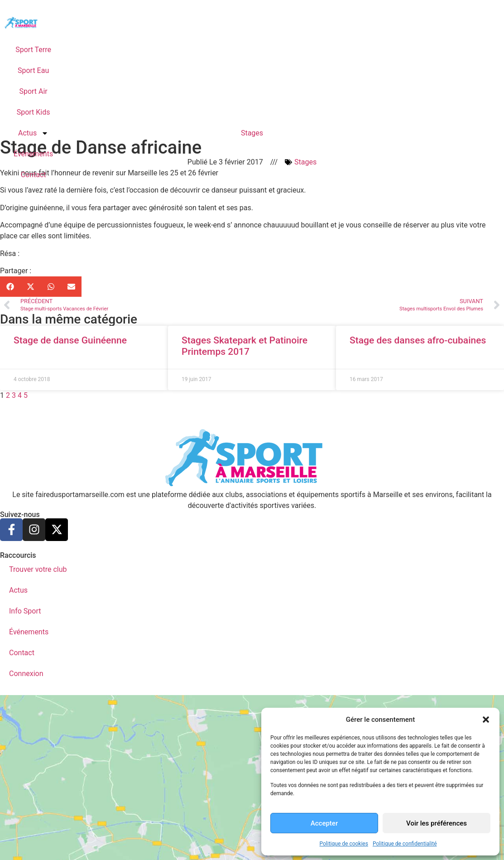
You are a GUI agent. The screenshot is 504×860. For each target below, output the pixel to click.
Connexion (26, 674)
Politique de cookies (344, 844)
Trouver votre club (38, 569)
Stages (252, 133)
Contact (34, 175)
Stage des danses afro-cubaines (418, 340)
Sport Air (33, 91)
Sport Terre (33, 50)
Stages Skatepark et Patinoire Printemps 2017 (245, 346)
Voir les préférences (437, 823)
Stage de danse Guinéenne (70, 340)
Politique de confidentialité (405, 844)
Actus (33, 133)
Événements (33, 154)
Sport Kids (34, 112)
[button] (486, 720)
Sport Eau (33, 70)
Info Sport (25, 611)
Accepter (324, 823)
